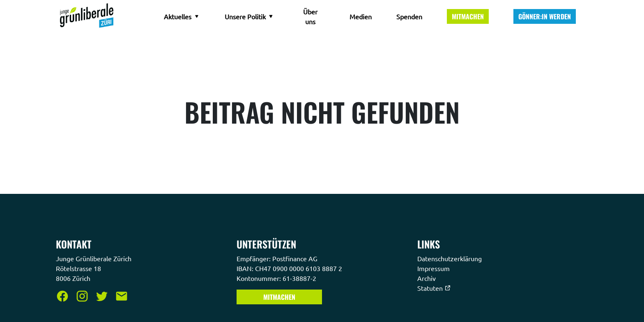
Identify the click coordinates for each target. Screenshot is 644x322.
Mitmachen (468, 16)
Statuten (434, 288)
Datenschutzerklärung (450, 258)
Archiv (427, 278)
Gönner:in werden (545, 16)
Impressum (434, 268)
